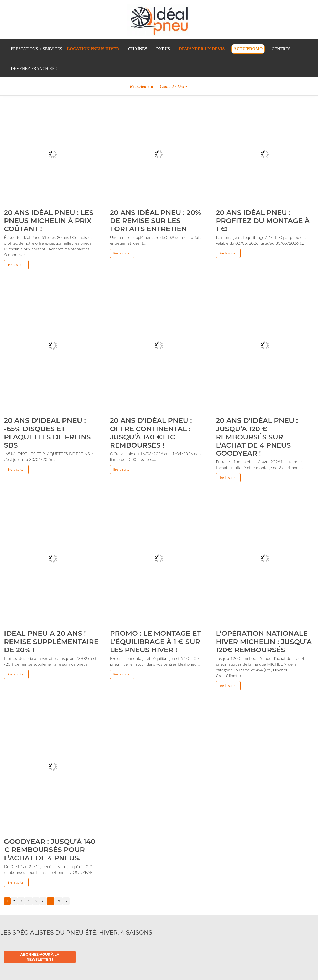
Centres (281, 49)
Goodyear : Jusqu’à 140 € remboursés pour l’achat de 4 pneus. (50, 850)
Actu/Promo (248, 49)
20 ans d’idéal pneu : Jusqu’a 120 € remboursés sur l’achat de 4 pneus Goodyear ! (257, 437)
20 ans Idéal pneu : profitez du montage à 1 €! (263, 221)
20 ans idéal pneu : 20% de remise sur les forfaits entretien (156, 221)
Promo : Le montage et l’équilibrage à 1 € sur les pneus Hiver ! (156, 642)
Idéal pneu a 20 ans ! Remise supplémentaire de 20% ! (51, 642)
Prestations (24, 49)
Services (53, 49)
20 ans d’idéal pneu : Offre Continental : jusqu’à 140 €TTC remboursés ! (151, 433)
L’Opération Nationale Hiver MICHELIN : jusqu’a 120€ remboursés (264, 642)
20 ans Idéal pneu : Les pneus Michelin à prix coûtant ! (49, 221)
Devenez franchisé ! (34, 68)
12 (59, 901)
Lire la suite (15, 265)
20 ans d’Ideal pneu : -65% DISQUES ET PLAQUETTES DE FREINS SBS (47, 433)
